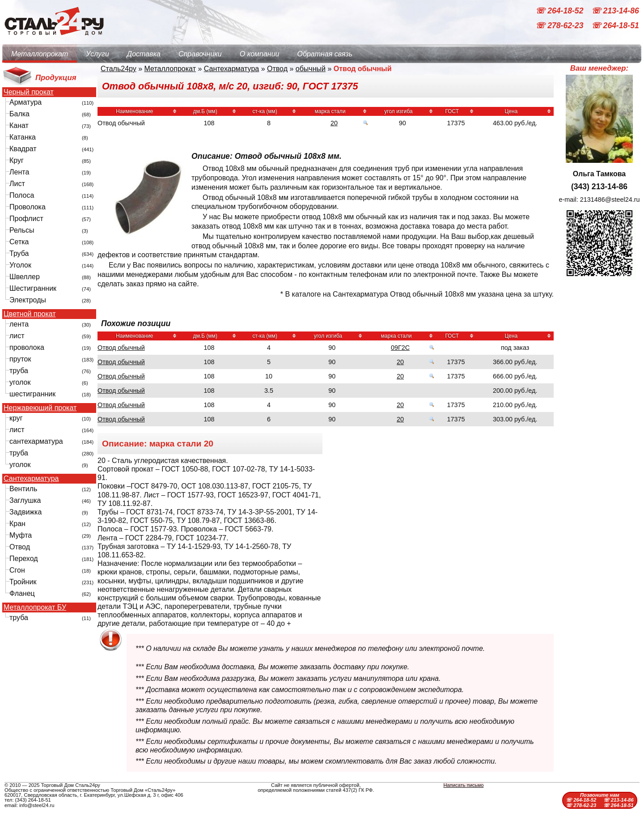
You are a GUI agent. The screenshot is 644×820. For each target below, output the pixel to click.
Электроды (28, 300)
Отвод (20, 547)
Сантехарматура (31, 479)
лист (17, 336)
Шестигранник (33, 288)
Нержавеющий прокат (40, 408)
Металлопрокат (40, 54)
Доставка (144, 54)
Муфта (21, 535)
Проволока (28, 207)
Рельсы (22, 230)
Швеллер (25, 277)
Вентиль (23, 489)
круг (16, 418)
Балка (19, 114)
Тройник (23, 582)
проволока (27, 347)
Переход (24, 559)
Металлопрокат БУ (35, 608)
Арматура (25, 102)
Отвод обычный (121, 348)
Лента (19, 172)
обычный (311, 69)
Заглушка (25, 500)
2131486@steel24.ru (610, 200)
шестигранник (32, 394)
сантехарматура (36, 441)
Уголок (20, 265)
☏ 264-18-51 (615, 26)
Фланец (22, 593)
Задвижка (25, 512)
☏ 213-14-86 (615, 11)
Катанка (23, 137)
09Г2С (400, 348)
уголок (20, 382)
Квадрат (23, 149)
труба (19, 371)
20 (334, 123)
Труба (19, 253)
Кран (17, 524)
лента (19, 324)
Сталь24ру (119, 69)
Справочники (200, 54)
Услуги (97, 54)
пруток (20, 359)
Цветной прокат (30, 314)
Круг (17, 160)
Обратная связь (325, 54)
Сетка (19, 242)
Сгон (17, 570)
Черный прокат (29, 92)
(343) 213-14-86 (599, 187)
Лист (17, 184)
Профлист (26, 219)
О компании (260, 54)
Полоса (22, 195)
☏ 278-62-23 (560, 26)
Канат (19, 125)
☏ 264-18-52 (560, 11)
